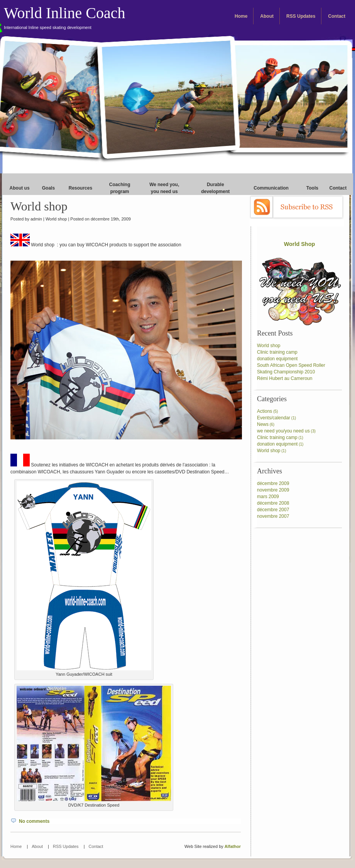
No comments (34, 821)
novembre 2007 (273, 516)
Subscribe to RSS (297, 207)
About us (20, 188)
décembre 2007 (273, 510)
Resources (80, 188)
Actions (265, 411)
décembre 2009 (273, 483)
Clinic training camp (277, 352)
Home (241, 16)
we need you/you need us (283, 431)
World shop (39, 206)
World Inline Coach (64, 17)
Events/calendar (274, 418)
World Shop (299, 244)
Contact (337, 16)
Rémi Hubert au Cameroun (285, 378)
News (263, 424)
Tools (312, 188)
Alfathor (233, 846)
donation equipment (277, 359)
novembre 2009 (273, 490)
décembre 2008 (273, 503)
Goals (48, 188)
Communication (271, 188)
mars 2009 (268, 497)
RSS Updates (301, 16)
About (267, 16)
